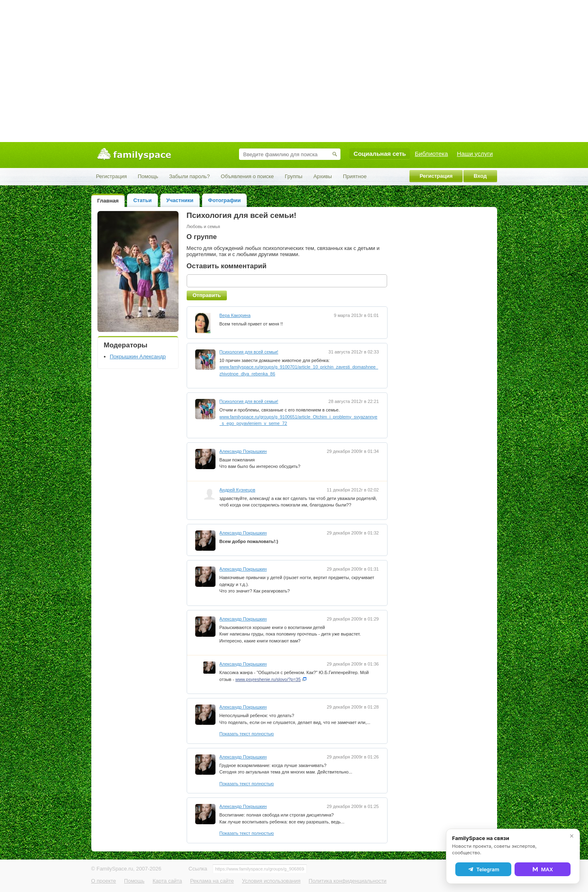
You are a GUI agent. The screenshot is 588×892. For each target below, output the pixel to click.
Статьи (142, 200)
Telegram (483, 869)
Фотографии (225, 200)
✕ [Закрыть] (572, 836)
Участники (180, 200)
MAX (543, 869)
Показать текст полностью (247, 734)
